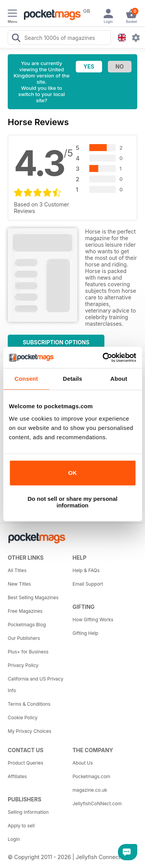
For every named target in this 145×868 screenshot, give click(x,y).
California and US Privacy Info (36, 685)
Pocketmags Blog (27, 625)
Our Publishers (24, 638)
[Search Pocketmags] (16, 39)
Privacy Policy (23, 665)
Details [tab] (73, 379)
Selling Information (28, 812)
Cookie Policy (23, 718)
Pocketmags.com (92, 776)
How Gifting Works (93, 620)
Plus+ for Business (28, 652)
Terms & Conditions (29, 704)
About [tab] (119, 379)
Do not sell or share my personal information (72, 502)
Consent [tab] (26, 379)
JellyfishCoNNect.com (97, 804)
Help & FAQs (86, 570)
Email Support (88, 584)
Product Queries (26, 763)
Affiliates (17, 776)
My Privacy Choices (30, 731)
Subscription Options (56, 342)
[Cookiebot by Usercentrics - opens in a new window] (103, 358)
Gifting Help (86, 633)
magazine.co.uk (90, 790)
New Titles (19, 584)
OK (72, 473)
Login (14, 839)
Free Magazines (25, 611)
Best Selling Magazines (33, 597)
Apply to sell (21, 826)
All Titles (17, 570)
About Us (83, 763)
